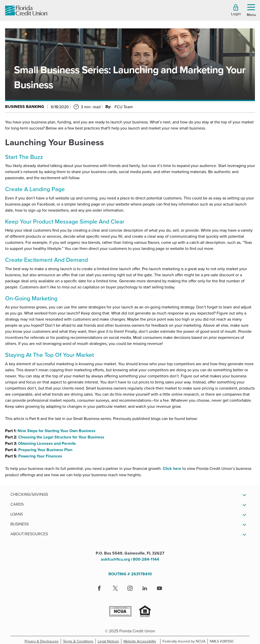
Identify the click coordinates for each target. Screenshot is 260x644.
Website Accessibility (141, 641)
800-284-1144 (146, 559)
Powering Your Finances (40, 456)
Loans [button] (17, 514)
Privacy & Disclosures (42, 641)
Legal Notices (110, 641)
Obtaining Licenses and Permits (47, 443)
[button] (236, 10)
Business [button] (20, 524)
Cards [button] (17, 504)
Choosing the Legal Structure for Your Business (61, 437)
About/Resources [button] (29, 534)
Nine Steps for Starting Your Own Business (56, 431)
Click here (172, 468)
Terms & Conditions (79, 641)
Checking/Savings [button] (29, 494)
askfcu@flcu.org (115, 559)
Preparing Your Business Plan (45, 450)
